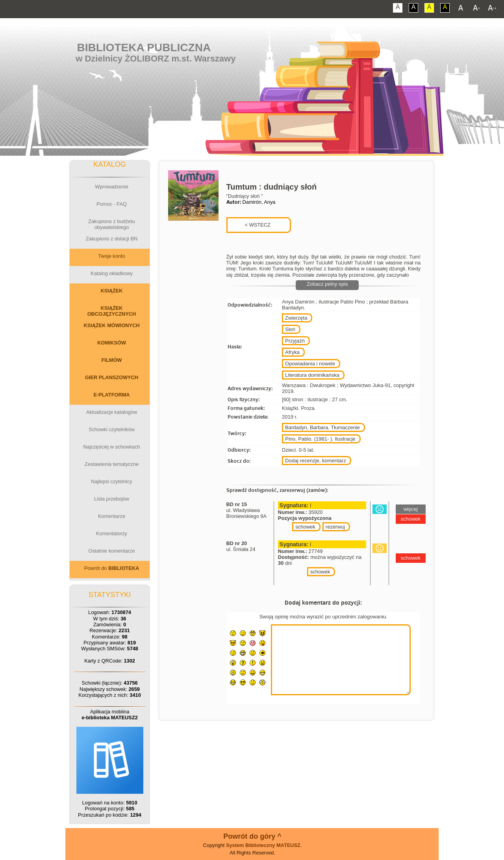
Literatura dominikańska (312, 375)
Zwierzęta (296, 318)
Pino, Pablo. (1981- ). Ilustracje (320, 439)
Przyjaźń (295, 341)
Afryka (292, 352)
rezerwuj (335, 527)
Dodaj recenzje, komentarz (316, 461)
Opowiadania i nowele (310, 364)
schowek (305, 527)
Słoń (290, 329)
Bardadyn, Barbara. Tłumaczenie (322, 427)
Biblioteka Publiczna (144, 47)
